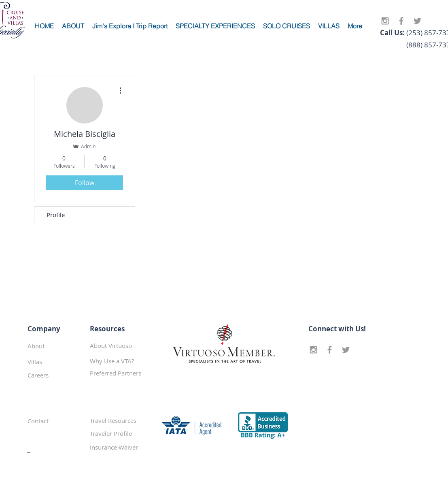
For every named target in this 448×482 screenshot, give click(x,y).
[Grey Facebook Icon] (401, 21)
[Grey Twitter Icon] (417, 21)
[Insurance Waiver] (119, 447)
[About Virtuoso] (119, 346)
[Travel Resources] (119, 420)
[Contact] (56, 421)
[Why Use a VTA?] (119, 361)
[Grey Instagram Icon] (385, 21)
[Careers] (56, 375)
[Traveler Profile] (119, 433)
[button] (119, 373)
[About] (56, 346)
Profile (56, 215)
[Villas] (56, 362)
